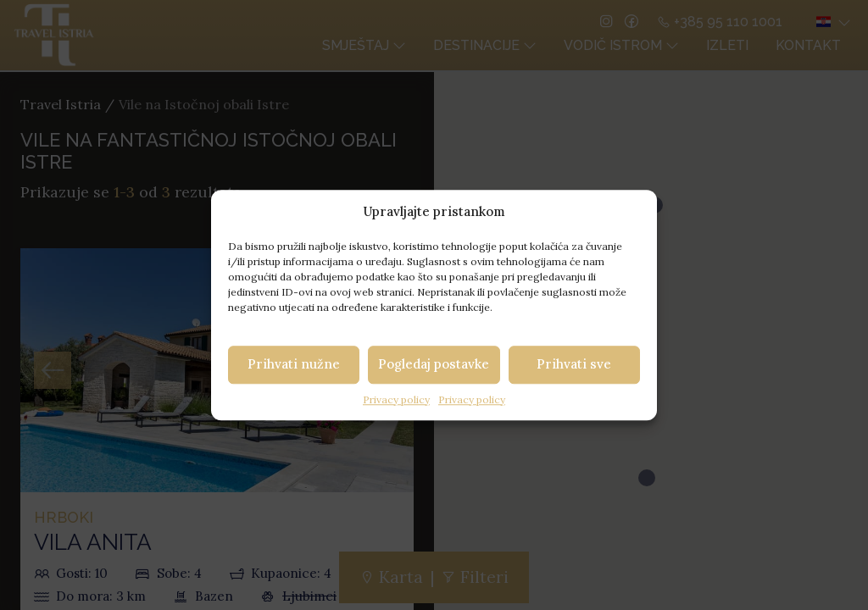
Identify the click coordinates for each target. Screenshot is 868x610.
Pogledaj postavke (434, 364)
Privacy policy (396, 399)
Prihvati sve (574, 364)
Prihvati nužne (294, 364)
